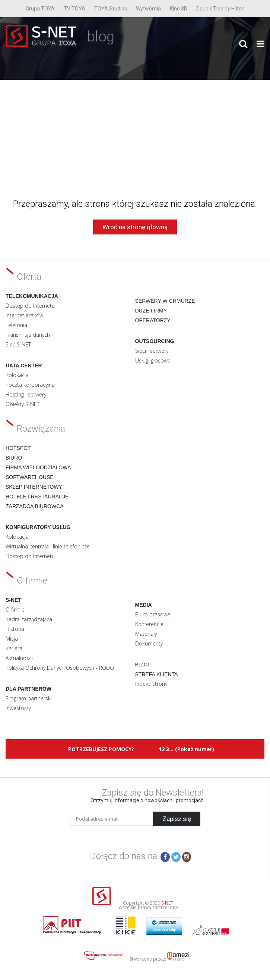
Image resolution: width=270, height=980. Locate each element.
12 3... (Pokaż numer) (186, 749)
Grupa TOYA (40, 9)
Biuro (14, 458)
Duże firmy (151, 311)
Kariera (14, 648)
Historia (15, 629)
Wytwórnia (148, 9)
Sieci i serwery (152, 351)
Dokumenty (149, 643)
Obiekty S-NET (23, 404)
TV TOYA (74, 9)
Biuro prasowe (153, 614)
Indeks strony (151, 684)
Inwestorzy (18, 708)
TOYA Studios (111, 9)
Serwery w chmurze (165, 301)
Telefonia (16, 325)
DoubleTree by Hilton (220, 9)
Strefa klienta (157, 674)
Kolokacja (17, 375)
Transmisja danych (28, 335)
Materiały (146, 634)
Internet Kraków (24, 315)
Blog (142, 665)
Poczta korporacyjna (30, 385)
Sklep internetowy (34, 487)
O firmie (15, 609)
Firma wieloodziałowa (38, 467)
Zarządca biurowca (35, 506)
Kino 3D (179, 9)
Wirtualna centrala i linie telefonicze (48, 546)
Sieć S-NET (18, 344)
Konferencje (149, 624)
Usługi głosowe (153, 360)
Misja (12, 639)
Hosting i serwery (26, 394)
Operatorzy (153, 320)
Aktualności (19, 658)
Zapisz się (177, 819)
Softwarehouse (30, 477)
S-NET (167, 903)
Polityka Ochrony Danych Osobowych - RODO (60, 668)
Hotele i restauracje (37, 497)
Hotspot (18, 448)
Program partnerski (29, 698)
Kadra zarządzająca (29, 619)
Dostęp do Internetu (30, 306)
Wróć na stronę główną (135, 227)
